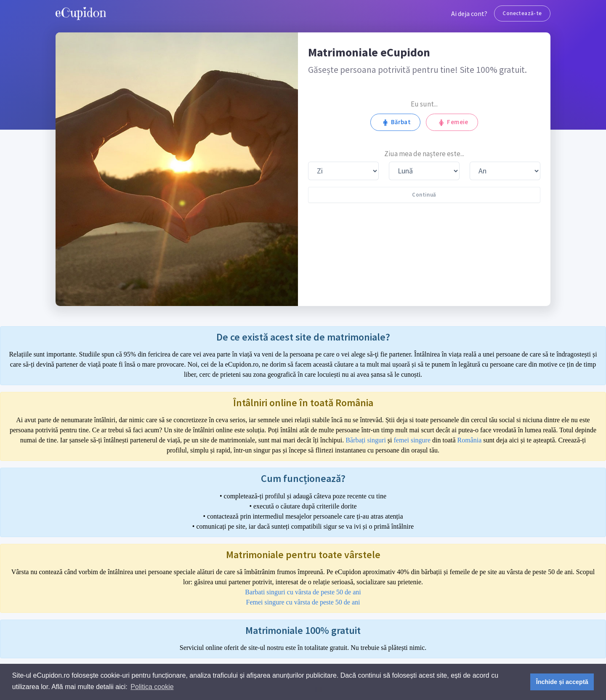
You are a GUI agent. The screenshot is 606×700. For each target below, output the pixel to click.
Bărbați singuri (366, 440)
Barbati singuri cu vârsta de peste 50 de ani (303, 592)
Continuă (424, 195)
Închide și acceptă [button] (562, 682)
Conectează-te (522, 13)
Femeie (452, 122)
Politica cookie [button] (152, 687)
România (470, 440)
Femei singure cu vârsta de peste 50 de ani (303, 602)
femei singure (412, 440)
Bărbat (395, 122)
